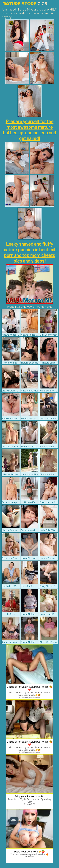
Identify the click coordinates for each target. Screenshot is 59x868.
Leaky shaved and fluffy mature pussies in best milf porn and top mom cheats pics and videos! (30, 252)
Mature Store (25, 4)
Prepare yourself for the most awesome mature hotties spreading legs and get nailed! (29, 130)
